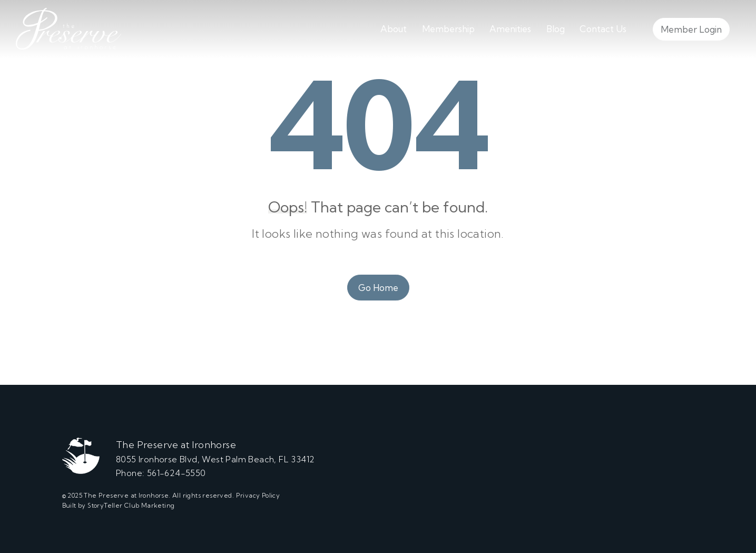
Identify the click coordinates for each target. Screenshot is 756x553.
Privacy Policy (258, 495)
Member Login (691, 29)
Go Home (378, 288)
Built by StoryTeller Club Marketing (119, 505)
